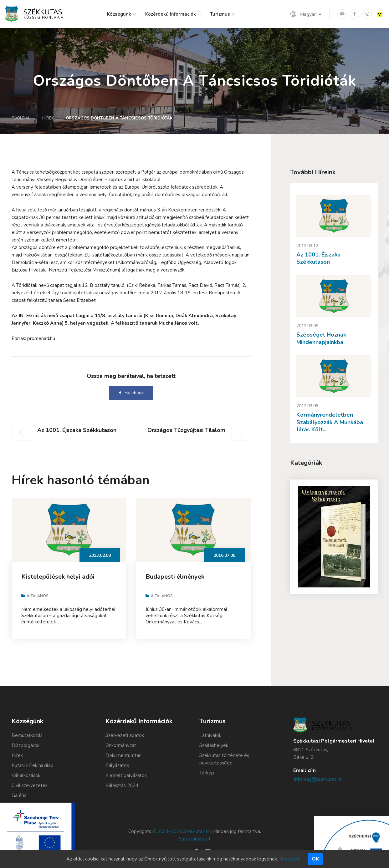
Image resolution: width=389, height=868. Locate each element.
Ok (315, 859)
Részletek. (290, 859)
